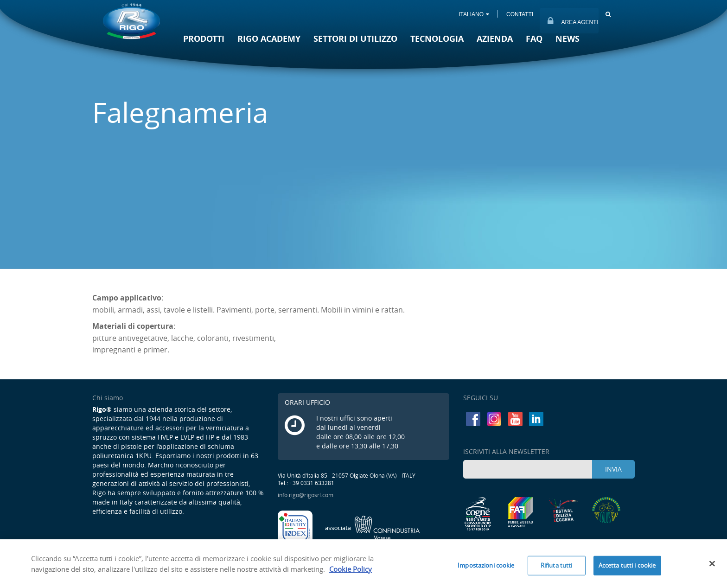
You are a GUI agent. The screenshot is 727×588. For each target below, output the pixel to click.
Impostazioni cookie (486, 568)
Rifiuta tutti (557, 568)
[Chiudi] (712, 566)
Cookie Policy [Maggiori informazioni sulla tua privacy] (351, 571)
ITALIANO (474, 14)
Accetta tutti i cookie (627, 568)
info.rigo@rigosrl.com (306, 495)
